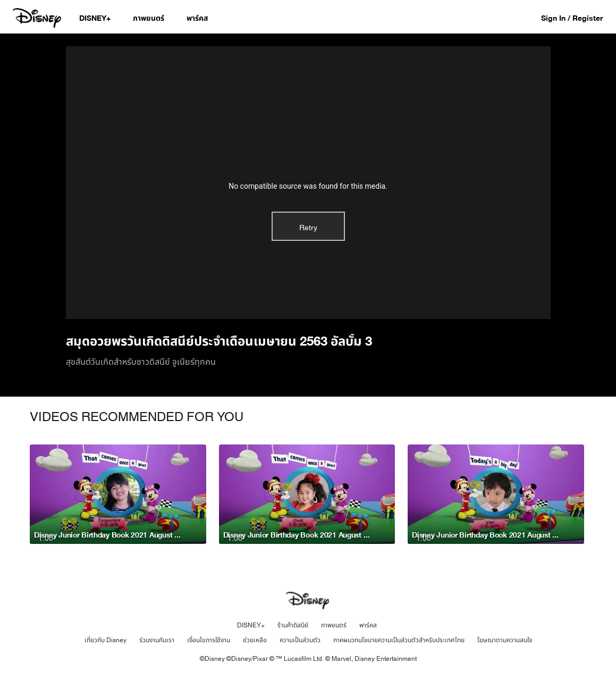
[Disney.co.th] (38, 18)
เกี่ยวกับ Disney (106, 640)
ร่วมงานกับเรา (157, 640)
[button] (577, 18)
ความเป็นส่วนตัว (300, 640)
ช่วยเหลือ (255, 640)
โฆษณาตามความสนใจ (505, 640)
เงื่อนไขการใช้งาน (209, 640)
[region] (308, 183)
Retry (308, 228)
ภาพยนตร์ (334, 625)
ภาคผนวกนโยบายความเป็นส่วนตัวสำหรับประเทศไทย (399, 640)
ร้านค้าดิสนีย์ (293, 625)
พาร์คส (368, 625)
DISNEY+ (251, 625)
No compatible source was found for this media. (308, 186)
